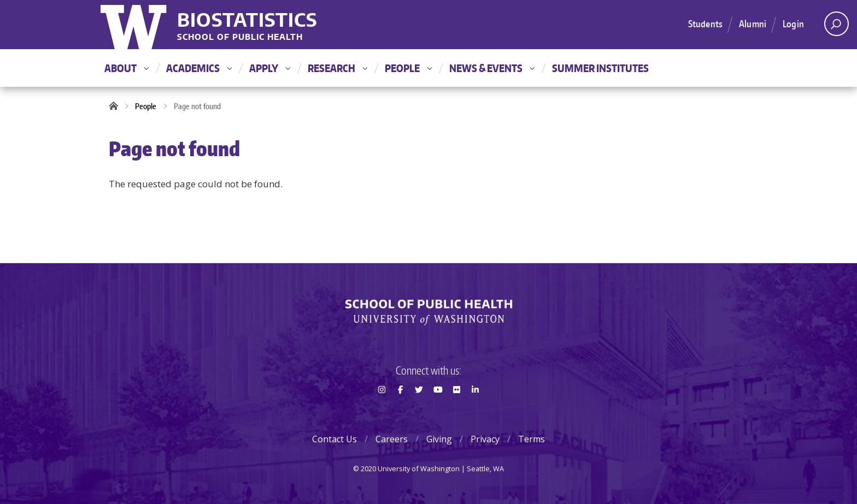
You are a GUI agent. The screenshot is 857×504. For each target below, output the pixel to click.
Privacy (485, 439)
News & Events (492, 68)
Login (793, 23)
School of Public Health (240, 37)
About (127, 68)
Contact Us (334, 439)
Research (337, 68)
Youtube (438, 409)
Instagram (381, 409)
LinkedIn (476, 409)
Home (117, 106)
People (408, 68)
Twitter (419, 409)
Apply (270, 68)
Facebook (400, 409)
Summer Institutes (600, 68)
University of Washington (135, 25)
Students (705, 23)
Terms (532, 439)
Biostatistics (247, 19)
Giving (439, 439)
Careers (392, 439)
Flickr (456, 409)
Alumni (753, 23)
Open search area (833, 27)
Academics (199, 68)
